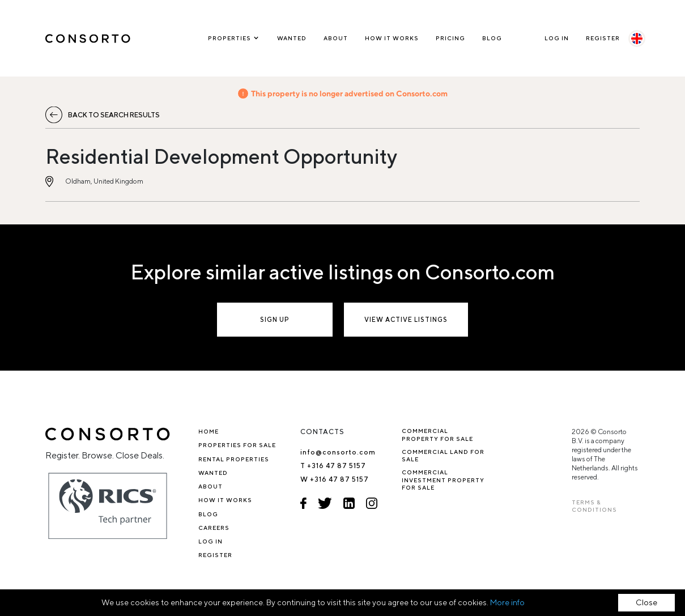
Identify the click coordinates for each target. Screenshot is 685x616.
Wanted (292, 38)
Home (209, 431)
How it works (392, 38)
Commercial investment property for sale (443, 480)
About (336, 38)
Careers (214, 528)
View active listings (406, 319)
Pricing (450, 38)
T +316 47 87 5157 (333, 466)
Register (603, 38)
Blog (492, 38)
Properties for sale (237, 445)
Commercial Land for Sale (443, 455)
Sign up (275, 319)
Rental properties (234, 459)
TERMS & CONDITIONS (594, 506)
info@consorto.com (338, 452)
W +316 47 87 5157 (335, 479)
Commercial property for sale (437, 434)
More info (507, 602)
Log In (557, 38)
